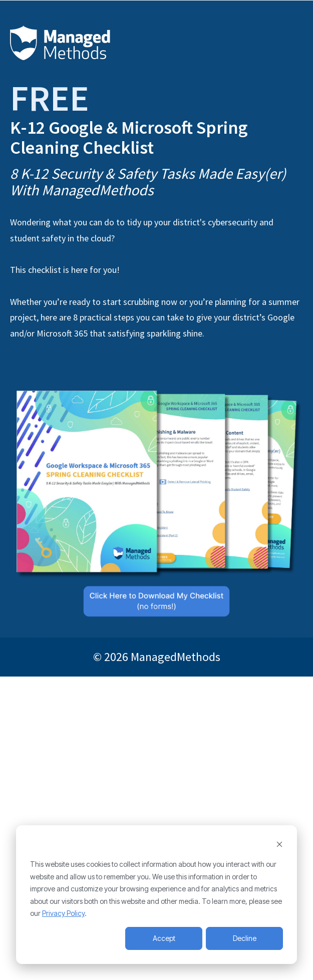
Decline (245, 938)
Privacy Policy (63, 913)
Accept (164, 938)
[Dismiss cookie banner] (279, 846)
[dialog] (156, 895)
